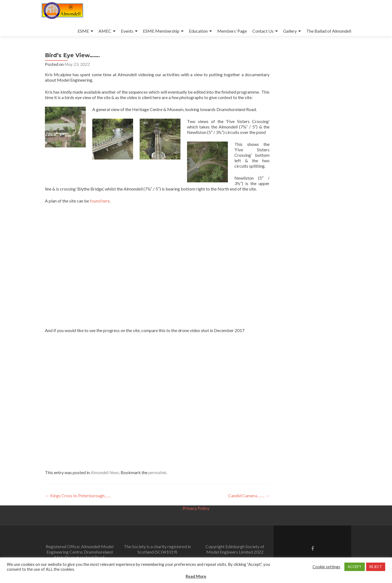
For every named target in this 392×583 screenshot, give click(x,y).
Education (198, 31)
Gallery (290, 31)
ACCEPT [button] (355, 567)
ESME (83, 31)
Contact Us (263, 31)
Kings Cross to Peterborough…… (78, 495)
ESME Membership (161, 31)
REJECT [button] (376, 567)
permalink (157, 472)
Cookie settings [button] (326, 567)
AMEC (105, 31)
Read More (196, 576)
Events (127, 31)
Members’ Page (232, 31)
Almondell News (105, 472)
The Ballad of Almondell (329, 31)
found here (100, 201)
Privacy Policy (196, 508)
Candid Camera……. (249, 495)
